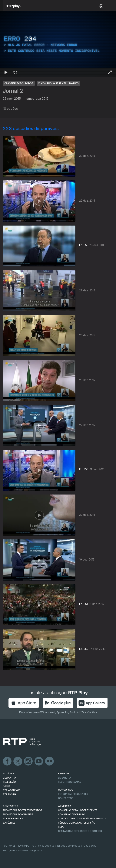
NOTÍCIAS (8, 774)
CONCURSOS (66, 790)
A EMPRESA (65, 806)
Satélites (9, 823)
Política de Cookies (43, 846)
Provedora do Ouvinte (18, 814)
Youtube (39, 761)
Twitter (18, 761)
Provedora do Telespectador (23, 810)
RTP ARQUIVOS (12, 790)
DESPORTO (9, 778)
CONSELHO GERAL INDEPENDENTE (78, 810)
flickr (50, 761)
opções (10, 109)
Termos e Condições (68, 846)
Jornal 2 (13, 91)
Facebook (7, 761)
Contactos (66, 798)
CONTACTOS (10, 806)
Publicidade (89, 846)
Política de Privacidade (16, 846)
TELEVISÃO (9, 782)
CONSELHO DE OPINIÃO (72, 814)
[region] (58, 44)
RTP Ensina (10, 794)
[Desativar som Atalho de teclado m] (15, 72)
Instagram (28, 761)
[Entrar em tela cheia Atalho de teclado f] (110, 72)
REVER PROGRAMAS (70, 782)
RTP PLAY (64, 774)
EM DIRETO (64, 778)
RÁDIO (7, 786)
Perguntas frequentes (73, 794)
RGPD (61, 827)
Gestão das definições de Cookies (80, 831)
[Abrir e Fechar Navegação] (111, 6)
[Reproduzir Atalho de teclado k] (6, 72)
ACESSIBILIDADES (13, 819)
